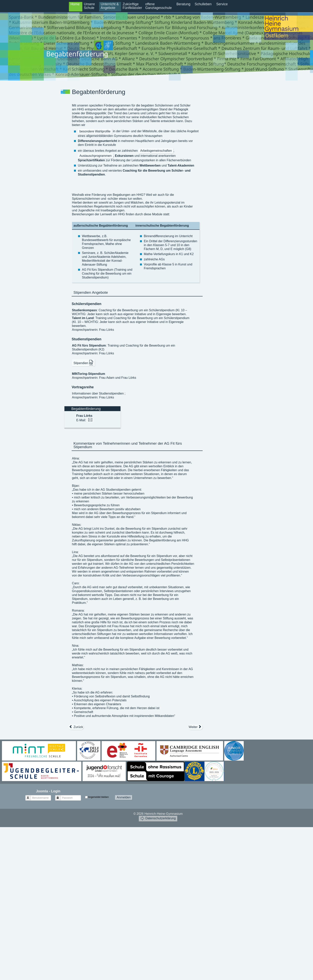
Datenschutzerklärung (158, 818)
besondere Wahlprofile (95, 131)
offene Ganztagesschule (158, 6)
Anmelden (124, 797)
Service (222, 4)
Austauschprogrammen (95, 156)
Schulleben (203, 4)
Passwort (60, 796)
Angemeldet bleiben (98, 797)
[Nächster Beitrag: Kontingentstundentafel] (195, 727)
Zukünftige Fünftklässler (132, 6)
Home (75, 4)
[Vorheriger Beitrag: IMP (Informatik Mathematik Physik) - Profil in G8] (76, 727)
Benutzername (30, 796)
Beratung (183, 4)
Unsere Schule (89, 6)
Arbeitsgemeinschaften (156, 151)
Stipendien (83, 363)
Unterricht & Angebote (110, 6)
